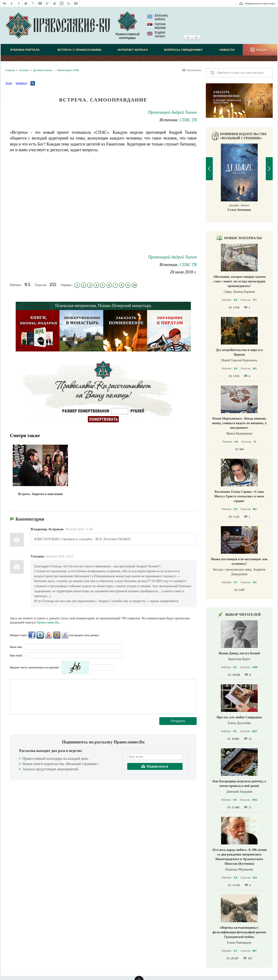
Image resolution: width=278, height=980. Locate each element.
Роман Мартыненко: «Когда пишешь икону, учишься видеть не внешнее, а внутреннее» (239, 423)
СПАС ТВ (188, 120)
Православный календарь (127, 25)
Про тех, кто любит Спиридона (239, 717)
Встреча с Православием (79, 50)
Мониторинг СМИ (68, 70)
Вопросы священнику (183, 50)
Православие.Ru (48, 622)
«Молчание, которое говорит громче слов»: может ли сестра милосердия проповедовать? (239, 281)
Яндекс (48, 635)
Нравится (21, 83)
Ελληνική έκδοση (157, 17)
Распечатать (194, 70)
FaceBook (32, 635)
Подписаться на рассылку (260, 3)
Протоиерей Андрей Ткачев (172, 112)
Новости (227, 50)
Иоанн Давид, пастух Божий (239, 653)
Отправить (178, 721)
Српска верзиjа (157, 26)
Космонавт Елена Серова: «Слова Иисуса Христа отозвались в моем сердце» (239, 496)
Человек (24, 70)
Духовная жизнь (43, 70)
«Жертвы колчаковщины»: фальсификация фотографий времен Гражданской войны (239, 932)
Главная (10, 70)
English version (156, 34)
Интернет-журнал (133, 50)
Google (65, 635)
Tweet (9, 83)
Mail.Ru (57, 635)
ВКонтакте (40, 635)
